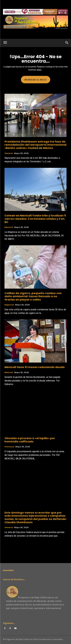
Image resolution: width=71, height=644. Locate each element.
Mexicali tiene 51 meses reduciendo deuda (35, 367)
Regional (9, 305)
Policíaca (9, 447)
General (9, 153)
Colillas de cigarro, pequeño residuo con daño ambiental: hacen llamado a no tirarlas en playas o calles (33, 296)
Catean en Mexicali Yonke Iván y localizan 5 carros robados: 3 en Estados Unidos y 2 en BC (35, 219)
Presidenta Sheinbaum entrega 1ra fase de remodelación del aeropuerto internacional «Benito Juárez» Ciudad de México (35, 145)
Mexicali (9, 227)
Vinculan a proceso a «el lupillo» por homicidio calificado (30, 440)
